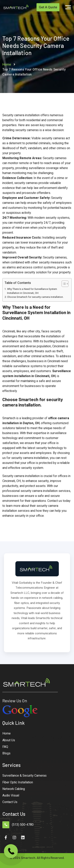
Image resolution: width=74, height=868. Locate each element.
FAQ (5, 747)
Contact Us (10, 802)
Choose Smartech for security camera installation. (35, 297)
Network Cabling (14, 789)
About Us (9, 740)
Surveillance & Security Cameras (24, 776)
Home (7, 65)
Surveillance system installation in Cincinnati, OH (37, 374)
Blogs (6, 753)
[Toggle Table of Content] (63, 284)
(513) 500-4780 (23, 825)
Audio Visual (11, 795)
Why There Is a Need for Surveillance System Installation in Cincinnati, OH (32, 291)
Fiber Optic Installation (18, 782)
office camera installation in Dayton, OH (36, 421)
